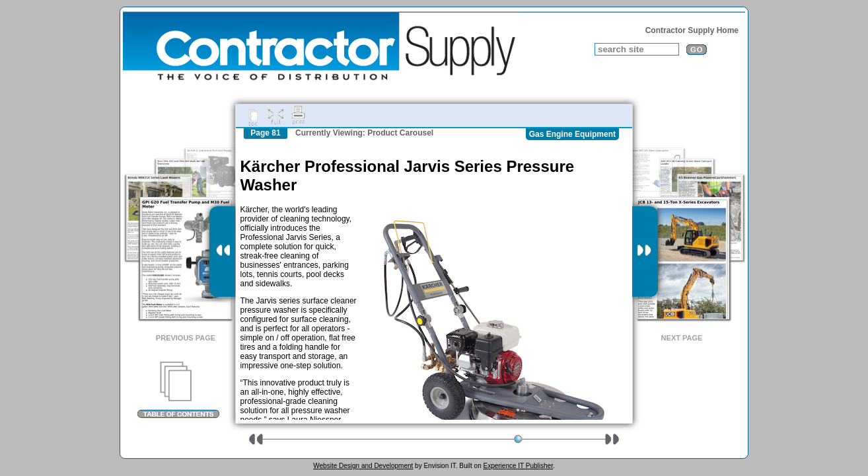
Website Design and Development (363, 466)
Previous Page (186, 338)
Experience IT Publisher (518, 466)
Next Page (682, 338)
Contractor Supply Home (692, 30)
